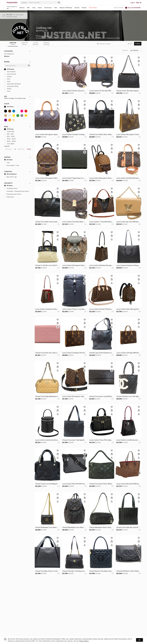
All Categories (9, 54)
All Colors (9, 107)
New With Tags (10, 177)
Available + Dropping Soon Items (17, 191)
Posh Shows (93, 8)
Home (40, 8)
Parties (84, 8)
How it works (119, 8)
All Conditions (10, 174)
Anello (8, 89)
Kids (34, 8)
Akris (7, 79)
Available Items (11, 188)
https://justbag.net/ (45, 36)
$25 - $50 (9, 134)
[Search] (43, 2)
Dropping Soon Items (13, 194)
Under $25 (9, 132)
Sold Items (9, 197)
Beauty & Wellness (66, 8)
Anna (7, 91)
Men (28, 8)
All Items (8, 160)
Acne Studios (10, 74)
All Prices (9, 129)
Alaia (7, 81)
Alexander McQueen (13, 84)
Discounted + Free (12, 165)
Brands (77, 8)
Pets (56, 8)
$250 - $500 (10, 141)
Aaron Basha (10, 72)
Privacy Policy (84, 641)
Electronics (48, 8)
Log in (133, 3)
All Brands (9, 69)
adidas (8, 76)
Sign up (139, 3)
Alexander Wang (11, 86)
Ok (139, 640)
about (130, 44)
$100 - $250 (10, 139)
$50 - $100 (10, 136)
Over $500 (9, 144)
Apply (29, 149)
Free (7, 163)
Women (22, 8)
